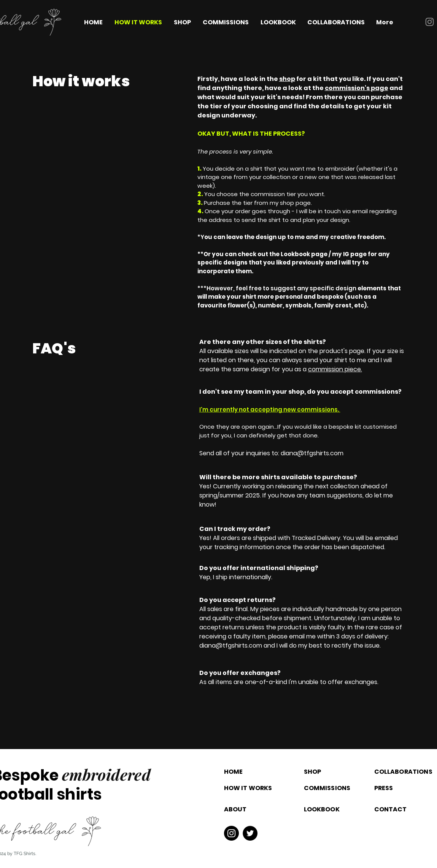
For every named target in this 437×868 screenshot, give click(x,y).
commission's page (357, 88)
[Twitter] (250, 833)
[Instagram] (430, 22)
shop (287, 79)
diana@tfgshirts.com (312, 453)
